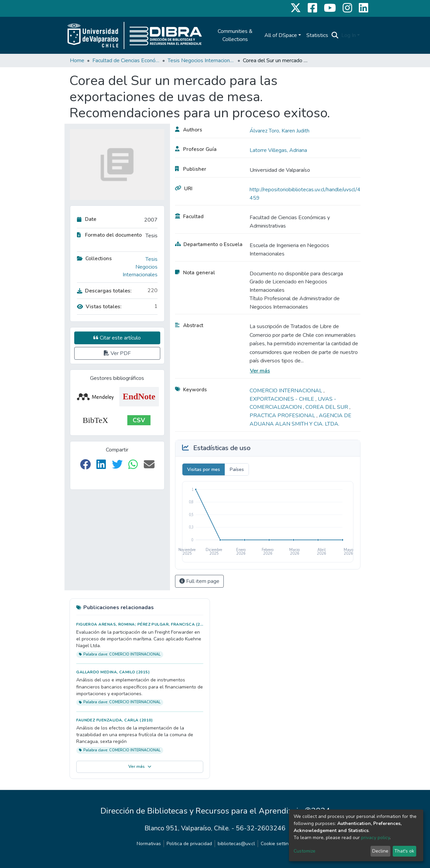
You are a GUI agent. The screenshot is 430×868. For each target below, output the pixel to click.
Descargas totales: (104, 291)
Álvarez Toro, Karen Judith (279, 131)
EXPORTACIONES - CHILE (283, 399)
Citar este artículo (117, 338)
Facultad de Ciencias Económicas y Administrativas (126, 61)
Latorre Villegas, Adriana (278, 150)
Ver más (260, 371)
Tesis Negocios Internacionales (201, 61)
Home (77, 61)
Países (237, 469)
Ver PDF (117, 353)
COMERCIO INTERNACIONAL (287, 391)
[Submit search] (335, 35)
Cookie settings (277, 844)
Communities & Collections (235, 35)
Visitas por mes (204, 469)
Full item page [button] (199, 581)
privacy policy (375, 838)
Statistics (317, 35)
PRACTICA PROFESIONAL (283, 416)
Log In (349, 35)
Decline (380, 851)
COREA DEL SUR (327, 407)
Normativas (149, 844)
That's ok (404, 851)
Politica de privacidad (189, 844)
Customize (305, 851)
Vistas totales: (99, 307)
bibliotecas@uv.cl (236, 844)
